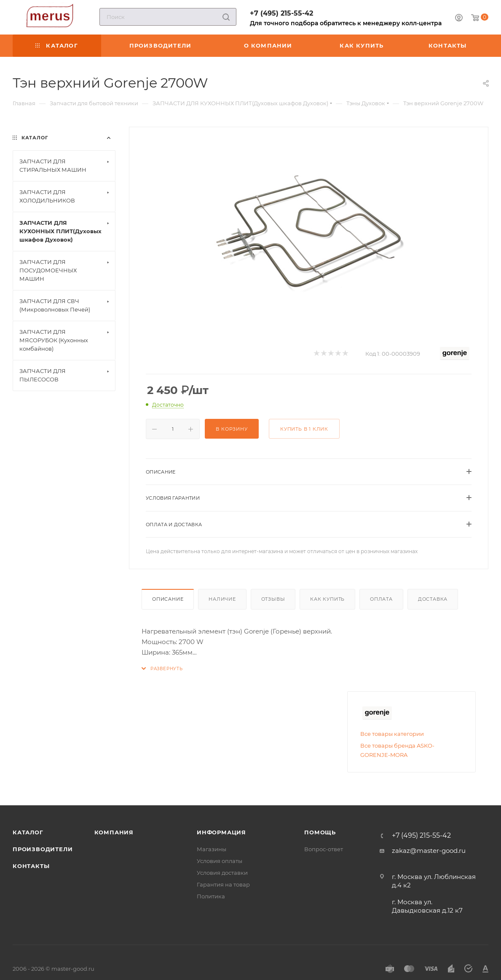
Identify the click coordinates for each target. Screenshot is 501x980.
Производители (43, 849)
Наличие (222, 599)
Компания (114, 832)
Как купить (327, 599)
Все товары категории (392, 734)
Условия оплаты (220, 861)
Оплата (381, 599)
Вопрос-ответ (324, 849)
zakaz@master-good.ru (429, 851)
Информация (221, 832)
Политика (211, 896)
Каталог (28, 832)
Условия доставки (222, 873)
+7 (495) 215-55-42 (281, 13)
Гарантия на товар (223, 884)
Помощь (320, 832)
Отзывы (273, 599)
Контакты (31, 866)
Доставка (433, 599)
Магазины (212, 849)
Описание (168, 599)
